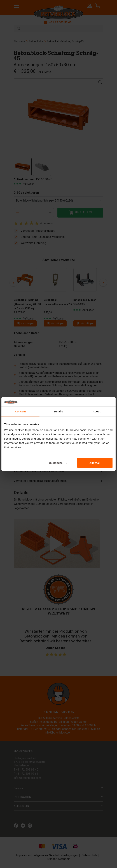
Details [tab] (58, 411)
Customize (58, 463)
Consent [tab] (21, 411)
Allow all (95, 463)
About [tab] (97, 411)
